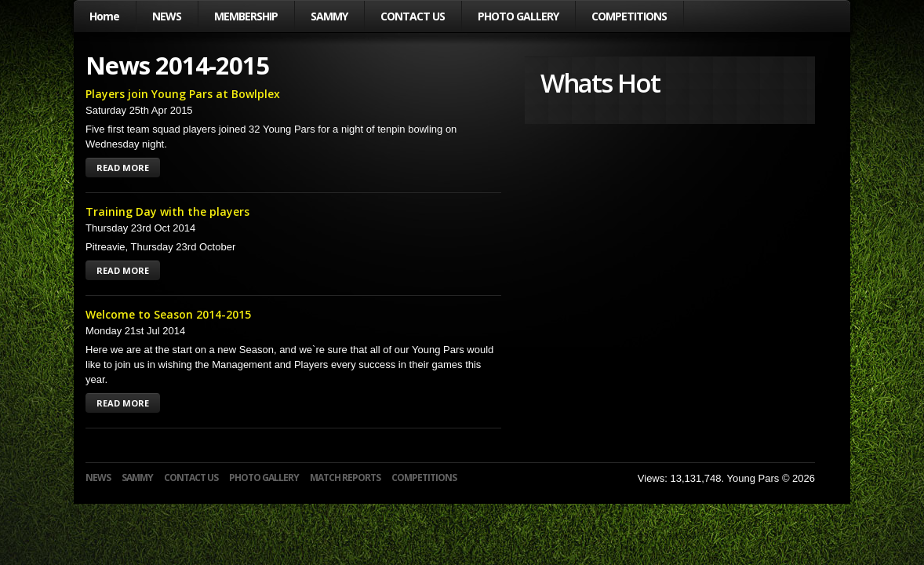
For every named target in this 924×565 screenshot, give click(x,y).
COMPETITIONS (629, 16)
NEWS (167, 16)
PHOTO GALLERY (518, 16)
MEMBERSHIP (246, 16)
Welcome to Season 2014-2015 (168, 314)
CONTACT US (413, 16)
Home (104, 16)
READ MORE (123, 168)
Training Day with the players (167, 211)
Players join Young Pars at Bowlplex (183, 94)
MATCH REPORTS (345, 478)
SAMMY (329, 16)
